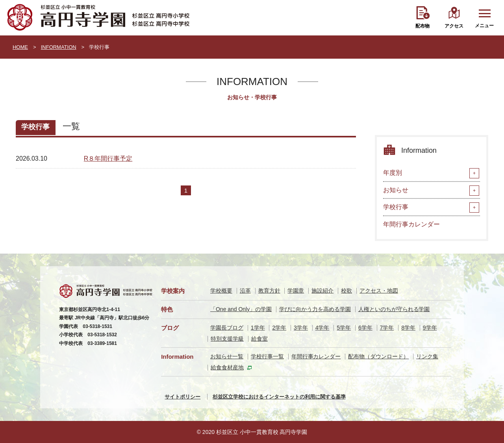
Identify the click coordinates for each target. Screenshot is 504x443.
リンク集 (427, 356)
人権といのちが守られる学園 (394, 309)
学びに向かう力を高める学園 (315, 309)
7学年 (387, 328)
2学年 (279, 328)
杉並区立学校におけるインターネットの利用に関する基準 (279, 397)
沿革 (245, 291)
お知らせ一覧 (227, 356)
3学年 (301, 328)
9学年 (430, 328)
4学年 (322, 328)
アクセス (454, 26)
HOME (20, 47)
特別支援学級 (227, 339)
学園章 (296, 291)
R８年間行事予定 (108, 158)
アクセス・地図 (379, 291)
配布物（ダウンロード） (378, 356)
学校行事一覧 (267, 356)
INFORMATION (59, 47)
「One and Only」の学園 (241, 309)
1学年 (258, 328)
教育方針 (269, 291)
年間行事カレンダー (411, 224)
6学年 (365, 328)
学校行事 (396, 207)
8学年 (408, 328)
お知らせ (396, 190)
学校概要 (221, 291)
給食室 (259, 339)
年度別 (393, 173)
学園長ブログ (227, 328)
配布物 (422, 26)
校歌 (346, 291)
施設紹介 (322, 291)
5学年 (344, 328)
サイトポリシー (183, 397)
